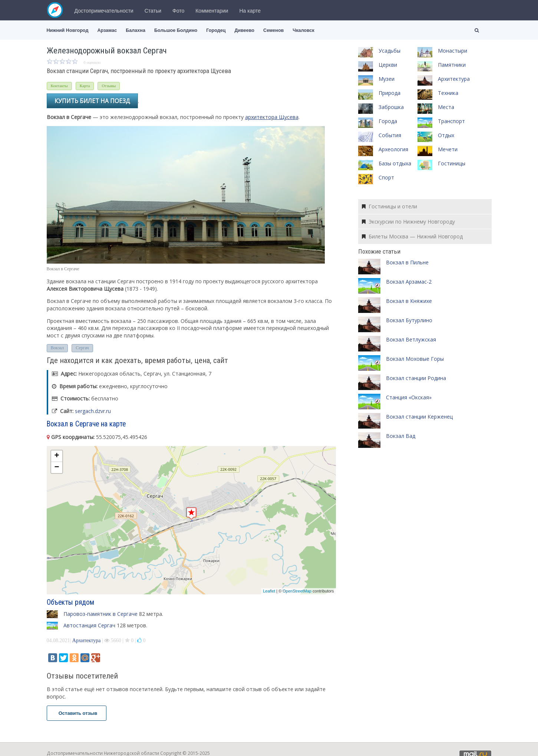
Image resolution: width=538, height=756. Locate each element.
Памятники (452, 65)
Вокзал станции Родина (416, 378)
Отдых (446, 135)
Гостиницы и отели (390, 206)
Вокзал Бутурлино (409, 320)
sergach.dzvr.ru (93, 411)
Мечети (448, 149)
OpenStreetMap (297, 591)
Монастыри (453, 51)
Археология (393, 149)
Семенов (273, 30)
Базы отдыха (395, 163)
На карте (250, 11)
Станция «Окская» (409, 397)
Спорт (386, 177)
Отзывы (109, 86)
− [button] (57, 468)
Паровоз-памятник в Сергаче (100, 614)
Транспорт (451, 121)
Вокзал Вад (401, 436)
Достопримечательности (104, 11)
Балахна (136, 30)
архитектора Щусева (272, 117)
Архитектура (87, 641)
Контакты (59, 86)
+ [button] (57, 456)
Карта (85, 86)
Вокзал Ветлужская (411, 339)
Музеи (387, 79)
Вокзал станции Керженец (419, 417)
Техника (448, 93)
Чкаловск (303, 30)
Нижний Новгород (68, 30)
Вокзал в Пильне (407, 262)
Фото (178, 11)
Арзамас (107, 30)
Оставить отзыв (77, 713)
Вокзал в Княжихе (409, 301)
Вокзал (57, 348)
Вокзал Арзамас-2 (409, 282)
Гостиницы (452, 163)
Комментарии (212, 11)
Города (388, 121)
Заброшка (391, 107)
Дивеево (244, 30)
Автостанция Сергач (89, 625)
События (390, 135)
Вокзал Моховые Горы (415, 359)
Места (446, 107)
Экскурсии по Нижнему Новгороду (408, 222)
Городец (216, 30)
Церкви (388, 65)
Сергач (82, 348)
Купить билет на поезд (92, 101)
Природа (390, 93)
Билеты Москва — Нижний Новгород (412, 236)
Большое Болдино (176, 30)
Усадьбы (390, 51)
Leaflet (269, 591)
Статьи (153, 11)
